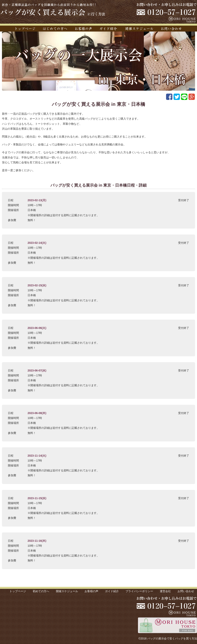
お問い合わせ (186, 591)
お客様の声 (91, 591)
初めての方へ (41, 591)
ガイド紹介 (112, 591)
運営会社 (165, 591)
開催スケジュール (67, 591)
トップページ (18, 591)
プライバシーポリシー (139, 591)
